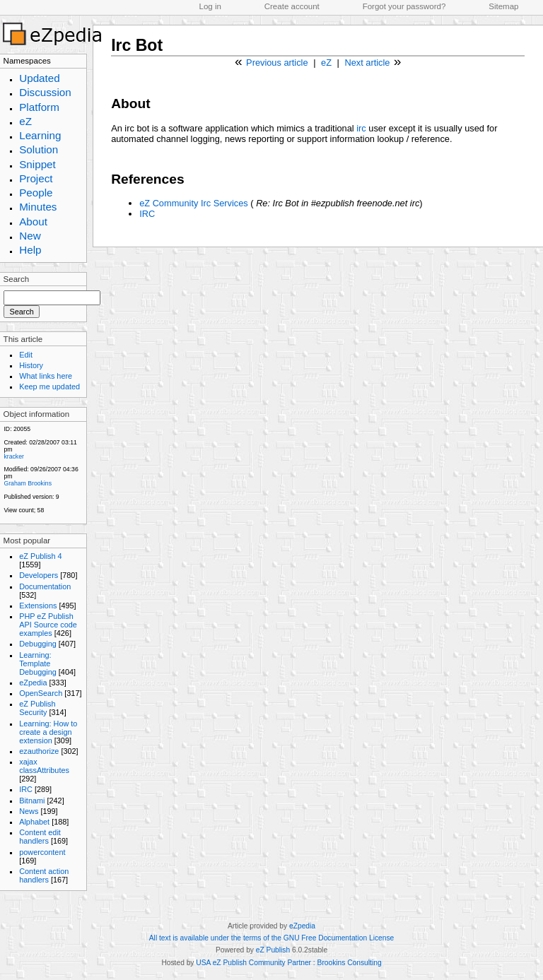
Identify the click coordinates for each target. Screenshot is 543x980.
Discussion (45, 92)
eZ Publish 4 (40, 556)
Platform (39, 107)
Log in (210, 6)
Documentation (45, 586)
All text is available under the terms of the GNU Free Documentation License (271, 938)
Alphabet (34, 822)
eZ (25, 121)
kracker (13, 456)
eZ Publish (273, 950)
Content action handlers (44, 875)
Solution (39, 149)
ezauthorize (39, 751)
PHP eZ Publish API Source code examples (48, 625)
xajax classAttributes (44, 766)
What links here (46, 376)
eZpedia (33, 683)
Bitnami (32, 801)
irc (361, 128)
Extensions (38, 606)
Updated (40, 78)
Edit (26, 355)
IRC (26, 789)
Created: (15, 442)
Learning (40, 135)
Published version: (29, 497)
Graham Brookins (28, 483)
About (33, 222)
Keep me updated (49, 386)
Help (30, 250)
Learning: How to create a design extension (48, 732)
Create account (292, 6)
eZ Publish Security (37, 708)
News (29, 811)
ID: (7, 429)
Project (36, 178)
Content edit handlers (40, 837)
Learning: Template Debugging (38, 663)
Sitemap (503, 6)
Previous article (277, 63)
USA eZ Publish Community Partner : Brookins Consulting (288, 963)
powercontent (42, 852)
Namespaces (27, 61)
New (30, 236)
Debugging (38, 644)
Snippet (37, 164)
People (36, 193)
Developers (39, 575)
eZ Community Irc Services (194, 203)
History (31, 365)
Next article (367, 63)
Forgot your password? (404, 6)
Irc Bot (137, 45)
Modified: (16, 469)
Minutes (38, 207)
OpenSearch (41, 693)
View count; (19, 510)
